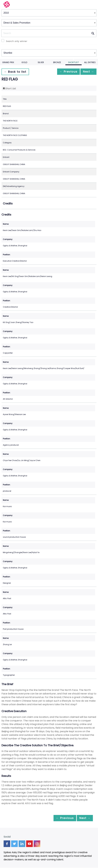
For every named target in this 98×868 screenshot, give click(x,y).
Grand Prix (8, 62)
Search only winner (17, 41)
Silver (41, 62)
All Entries (90, 62)
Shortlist (73, 62)
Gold (24, 62)
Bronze (57, 62)
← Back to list (16, 72)
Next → (87, 72)
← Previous (65, 72)
